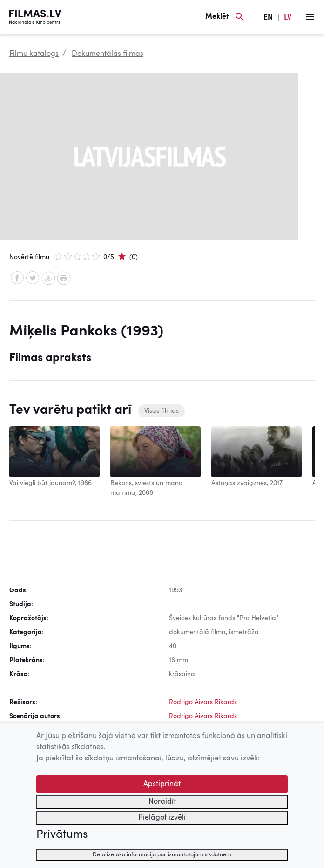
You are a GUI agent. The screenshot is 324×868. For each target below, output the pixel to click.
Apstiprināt (162, 784)
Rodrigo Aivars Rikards (203, 702)
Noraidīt (162, 802)
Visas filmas (162, 411)
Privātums (62, 835)
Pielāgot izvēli (162, 818)
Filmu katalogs (34, 54)
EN (268, 18)
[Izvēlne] (310, 17)
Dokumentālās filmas (108, 54)
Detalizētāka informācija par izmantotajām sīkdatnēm (162, 855)
